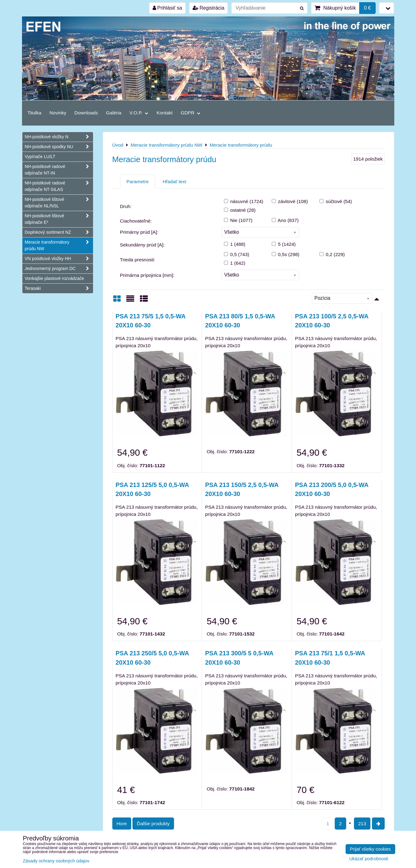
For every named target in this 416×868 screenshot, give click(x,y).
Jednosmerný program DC (59, 269)
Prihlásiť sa (167, 8)
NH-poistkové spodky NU (59, 147)
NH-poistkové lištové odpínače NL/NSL (59, 203)
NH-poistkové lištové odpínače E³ (59, 219)
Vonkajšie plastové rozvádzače (54, 278)
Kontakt (164, 113)
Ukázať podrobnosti (369, 859)
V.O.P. (139, 113)
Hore (122, 824)
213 (362, 824)
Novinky (58, 113)
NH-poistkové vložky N (59, 137)
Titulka (35, 113)
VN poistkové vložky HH (59, 259)
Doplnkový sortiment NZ (59, 232)
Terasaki (59, 288)
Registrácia (208, 8)
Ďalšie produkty (153, 824)
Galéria (114, 113)
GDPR (191, 113)
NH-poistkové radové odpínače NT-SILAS (59, 186)
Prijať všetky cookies (370, 849)
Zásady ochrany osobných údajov (56, 861)
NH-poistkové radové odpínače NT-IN (59, 170)
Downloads (86, 113)
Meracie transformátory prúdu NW (59, 246)
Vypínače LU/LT (40, 157)
